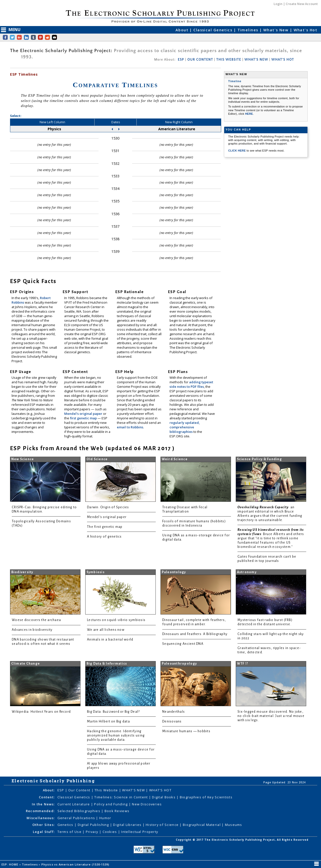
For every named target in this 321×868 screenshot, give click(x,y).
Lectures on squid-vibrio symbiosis (116, 620)
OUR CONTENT (200, 60)
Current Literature (74, 804)
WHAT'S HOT (283, 60)
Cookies (110, 832)
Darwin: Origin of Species (108, 507)
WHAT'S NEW (256, 60)
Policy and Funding (111, 804)
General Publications (77, 818)
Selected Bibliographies (79, 811)
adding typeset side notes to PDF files (191, 384)
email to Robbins (130, 427)
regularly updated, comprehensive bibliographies (185, 427)
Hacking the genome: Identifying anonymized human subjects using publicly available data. (116, 735)
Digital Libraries (128, 825)
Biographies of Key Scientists (206, 797)
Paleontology (174, 572)
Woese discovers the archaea (36, 620)
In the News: (43, 804)
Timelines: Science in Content (122, 797)
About (183, 30)
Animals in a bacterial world (110, 640)
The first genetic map (105, 527)
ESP (181, 60)
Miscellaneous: (41, 818)
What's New (277, 30)
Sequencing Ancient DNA (183, 644)
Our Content (80, 790)
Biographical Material (202, 825)
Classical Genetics (213, 30)
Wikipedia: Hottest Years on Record (41, 712)
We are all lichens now (106, 630)
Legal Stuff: (44, 832)
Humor (105, 818)
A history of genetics (104, 537)
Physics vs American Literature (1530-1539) (76, 864)
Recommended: (40, 811)
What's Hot (305, 30)
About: (49, 790)
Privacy (93, 832)
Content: (47, 797)
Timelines (249, 30)
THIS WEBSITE (229, 60)
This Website (107, 790)
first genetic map (84, 418)
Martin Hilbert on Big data (108, 721)
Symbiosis (96, 572)
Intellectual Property (140, 832)
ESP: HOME (10, 864)
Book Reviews (117, 811)
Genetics (66, 825)
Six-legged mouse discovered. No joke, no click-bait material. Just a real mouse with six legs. (271, 716)
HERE (249, 114)
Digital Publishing (94, 825)
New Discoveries (147, 804)
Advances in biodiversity (32, 630)
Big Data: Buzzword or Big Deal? (113, 712)
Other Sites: (44, 825)
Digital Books (164, 797)
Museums (234, 825)
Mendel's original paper (84, 414)
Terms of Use (70, 832)
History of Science (163, 825)
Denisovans (172, 721)
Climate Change (26, 664)
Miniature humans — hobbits (186, 731)
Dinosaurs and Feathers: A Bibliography (195, 634)
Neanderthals (174, 712)
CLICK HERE (237, 151)
